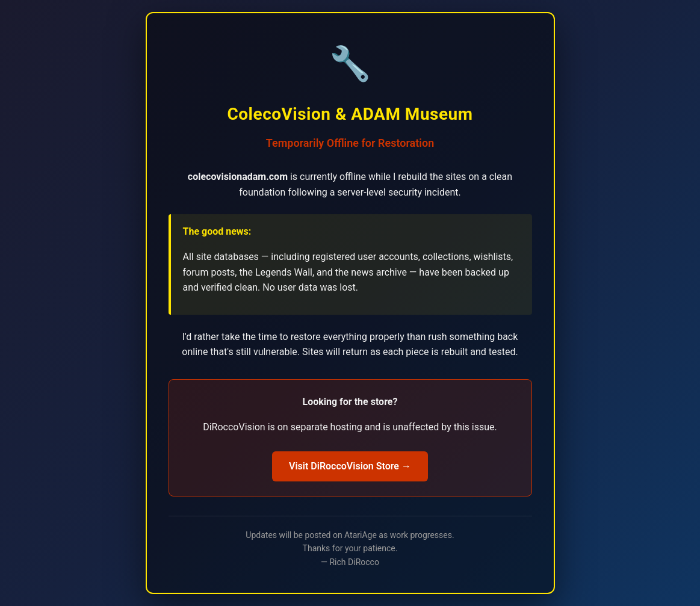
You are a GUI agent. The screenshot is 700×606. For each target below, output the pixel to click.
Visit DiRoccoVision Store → (350, 466)
